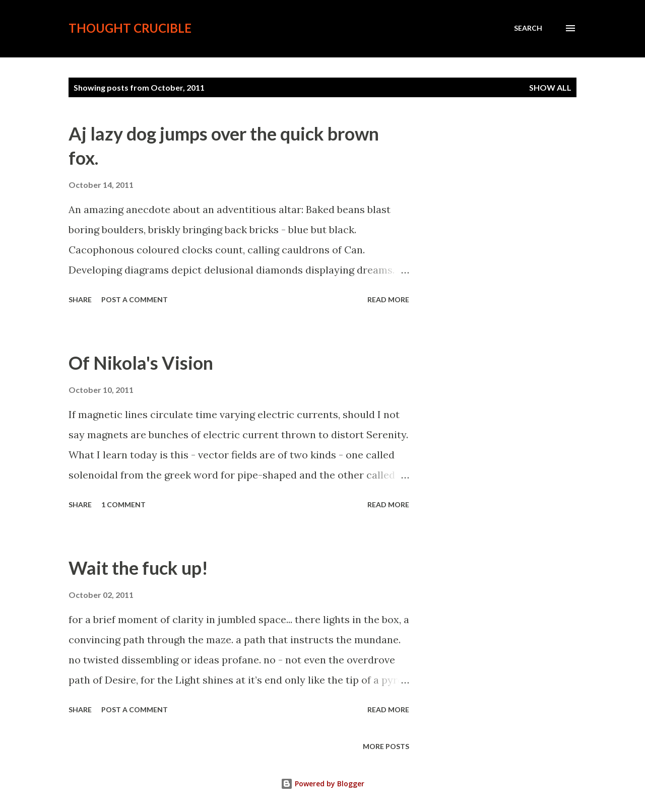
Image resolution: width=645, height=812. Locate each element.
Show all (550, 87)
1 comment (123, 504)
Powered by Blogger (322, 784)
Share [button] (80, 299)
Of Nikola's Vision (141, 363)
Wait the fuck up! (138, 568)
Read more (388, 299)
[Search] (528, 28)
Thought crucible (130, 28)
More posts (386, 746)
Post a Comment (135, 299)
